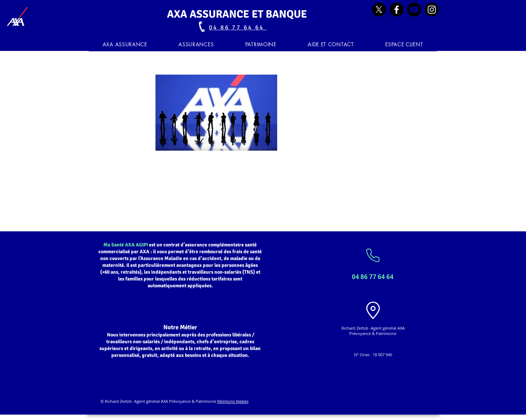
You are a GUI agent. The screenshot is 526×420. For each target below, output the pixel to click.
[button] (196, 44)
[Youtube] (414, 10)
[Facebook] (397, 10)
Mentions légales (233, 401)
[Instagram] (432, 10)
